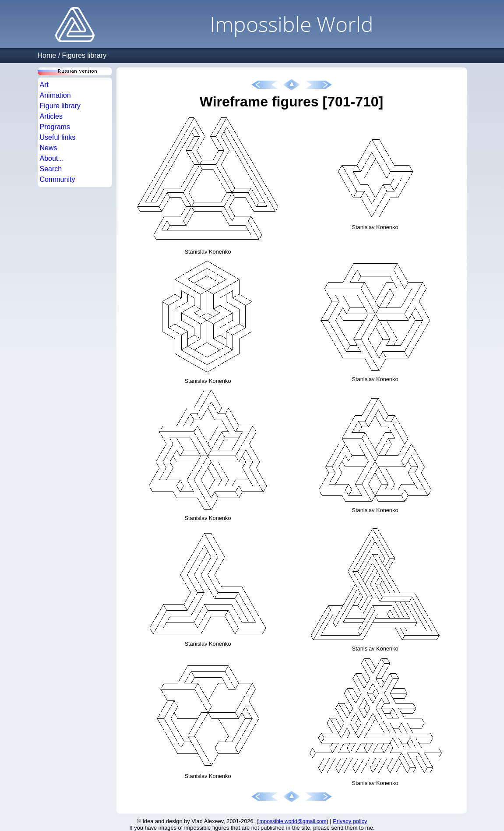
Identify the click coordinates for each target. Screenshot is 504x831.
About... (52, 158)
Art (44, 85)
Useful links (58, 137)
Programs (55, 127)
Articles (51, 116)
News (49, 148)
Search (51, 169)
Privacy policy (350, 821)
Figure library (60, 106)
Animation (55, 95)
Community (58, 179)
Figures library (84, 55)
